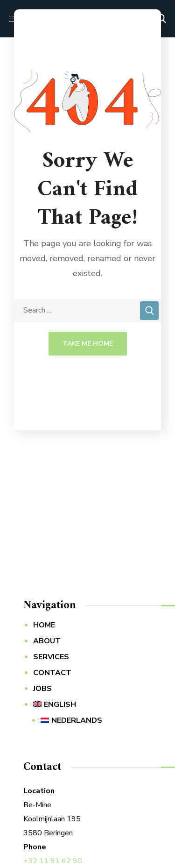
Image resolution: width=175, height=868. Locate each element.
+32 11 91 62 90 (53, 861)
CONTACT (52, 673)
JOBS (42, 689)
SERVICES (51, 657)
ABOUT (47, 641)
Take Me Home (88, 344)
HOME (44, 625)
